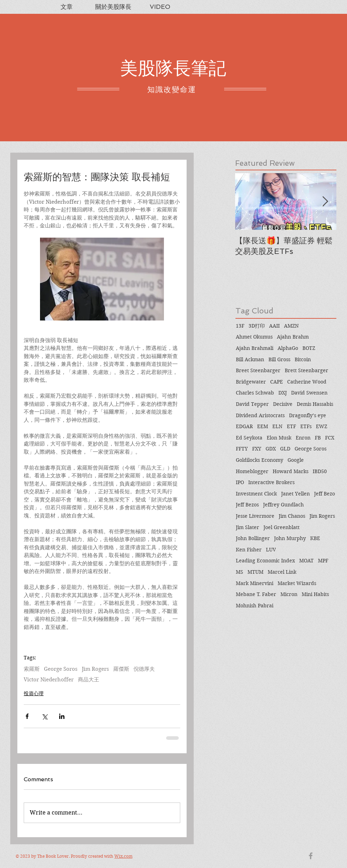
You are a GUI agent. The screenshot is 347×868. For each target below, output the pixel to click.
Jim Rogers (95, 669)
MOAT (306, 561)
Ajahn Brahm (293, 337)
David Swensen (309, 393)
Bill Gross (279, 359)
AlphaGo (288, 348)
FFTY (242, 449)
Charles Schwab (255, 393)
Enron (303, 438)
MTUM (255, 572)
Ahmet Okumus (254, 337)
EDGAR (244, 426)
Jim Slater (248, 527)
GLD (285, 449)
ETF (291, 426)
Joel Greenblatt (281, 527)
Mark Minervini (255, 583)
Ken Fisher (249, 550)
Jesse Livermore (255, 516)
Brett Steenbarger (306, 370)
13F (240, 326)
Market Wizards (297, 583)
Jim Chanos (292, 516)
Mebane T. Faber (256, 594)
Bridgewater (251, 382)
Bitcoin (303, 359)
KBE (315, 538)
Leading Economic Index (265, 561)
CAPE (277, 382)
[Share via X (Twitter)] (44, 716)
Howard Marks (291, 471)
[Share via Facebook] (27, 716)
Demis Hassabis (315, 404)
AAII (274, 326)
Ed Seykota (249, 438)
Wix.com (123, 856)
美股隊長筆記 (173, 68)
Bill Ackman (250, 359)
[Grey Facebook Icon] (311, 856)
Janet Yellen (295, 494)
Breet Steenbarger (258, 370)
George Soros (61, 669)
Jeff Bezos (247, 505)
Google (296, 460)
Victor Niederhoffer (49, 680)
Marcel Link (282, 572)
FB (318, 438)
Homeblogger (252, 471)
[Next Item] (325, 202)
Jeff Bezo (325, 494)
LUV (271, 550)
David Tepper (252, 404)
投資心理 (34, 693)
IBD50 (320, 471)
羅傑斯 (121, 669)
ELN (277, 426)
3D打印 (257, 326)
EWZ (322, 426)
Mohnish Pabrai (255, 606)
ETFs (306, 426)
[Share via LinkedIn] (62, 716)
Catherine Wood (307, 382)
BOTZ (309, 348)
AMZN (291, 326)
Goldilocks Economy (260, 460)
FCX (330, 438)
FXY (257, 449)
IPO (240, 482)
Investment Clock (256, 494)
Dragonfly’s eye (308, 415)
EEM (263, 426)
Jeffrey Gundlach (283, 505)
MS (240, 572)
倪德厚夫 (144, 669)
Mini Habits (315, 594)
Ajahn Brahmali (255, 348)
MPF (323, 561)
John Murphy (290, 538)
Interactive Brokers (271, 482)
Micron (289, 594)
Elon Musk (279, 438)
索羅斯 (32, 669)
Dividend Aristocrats (260, 415)
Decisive (283, 404)
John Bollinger (253, 538)
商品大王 (89, 680)
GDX (271, 449)
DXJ (283, 393)
